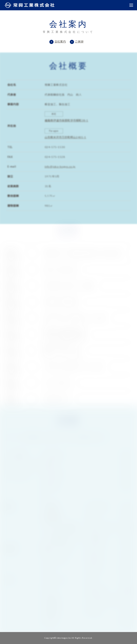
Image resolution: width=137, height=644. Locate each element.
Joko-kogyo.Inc (64, 638)
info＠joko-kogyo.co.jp (60, 168)
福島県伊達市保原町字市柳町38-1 (66, 119)
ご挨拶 (79, 41)
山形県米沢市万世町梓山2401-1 (65, 137)
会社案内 (60, 41)
